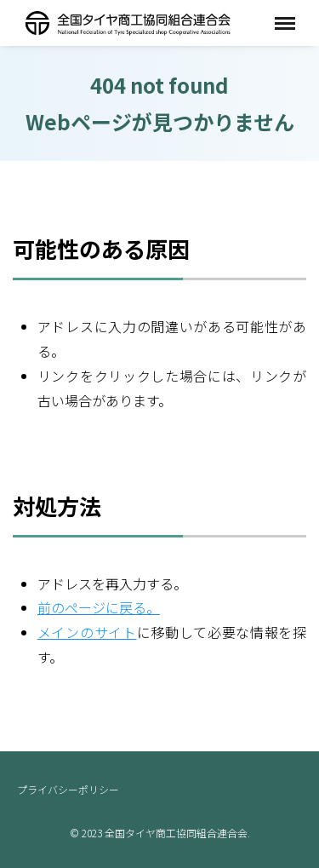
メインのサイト (87, 632)
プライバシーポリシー (68, 789)
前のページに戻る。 (99, 607)
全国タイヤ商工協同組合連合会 (128, 23)
